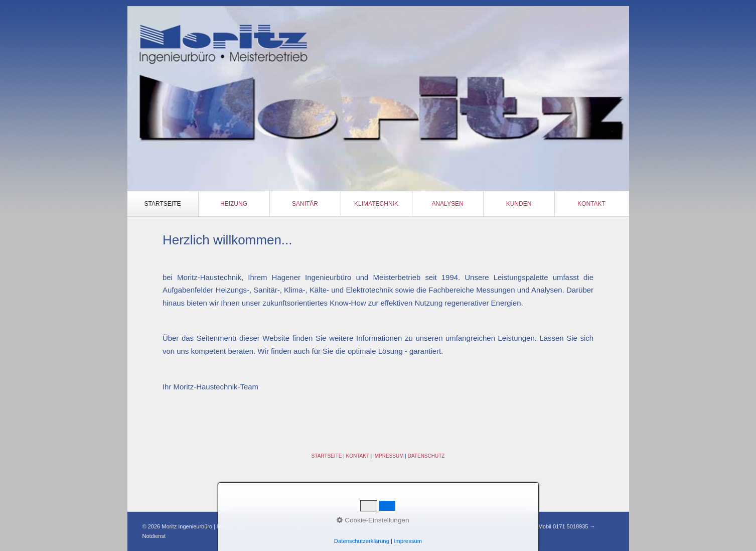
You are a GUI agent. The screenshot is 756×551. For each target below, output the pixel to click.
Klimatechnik (376, 204)
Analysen (447, 204)
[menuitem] (163, 204)
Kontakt (591, 204)
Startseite (163, 204)
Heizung (234, 204)
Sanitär (305, 204)
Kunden (519, 204)
